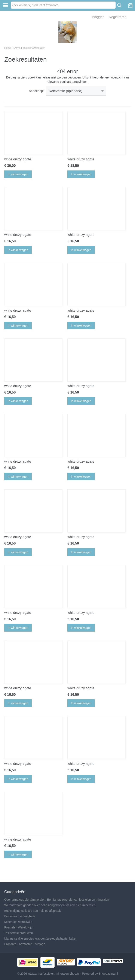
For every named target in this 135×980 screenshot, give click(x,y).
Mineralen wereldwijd (18, 922)
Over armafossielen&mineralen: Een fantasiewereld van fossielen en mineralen (57, 900)
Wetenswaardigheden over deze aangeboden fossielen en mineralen (50, 905)
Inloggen (98, 17)
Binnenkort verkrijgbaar (20, 916)
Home (8, 48)
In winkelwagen (18, 174)
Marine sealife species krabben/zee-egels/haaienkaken (41, 939)
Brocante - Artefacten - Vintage (25, 944)
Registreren (118, 17)
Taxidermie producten (19, 933)
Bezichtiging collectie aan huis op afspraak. (33, 911)
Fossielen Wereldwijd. (19, 927)
